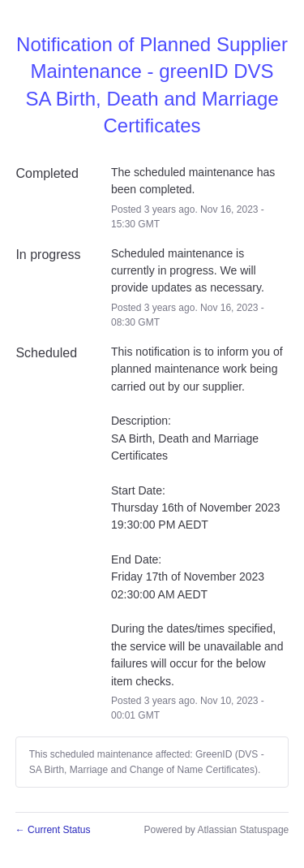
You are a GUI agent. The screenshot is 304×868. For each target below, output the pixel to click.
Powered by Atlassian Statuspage (216, 830)
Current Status (53, 830)
